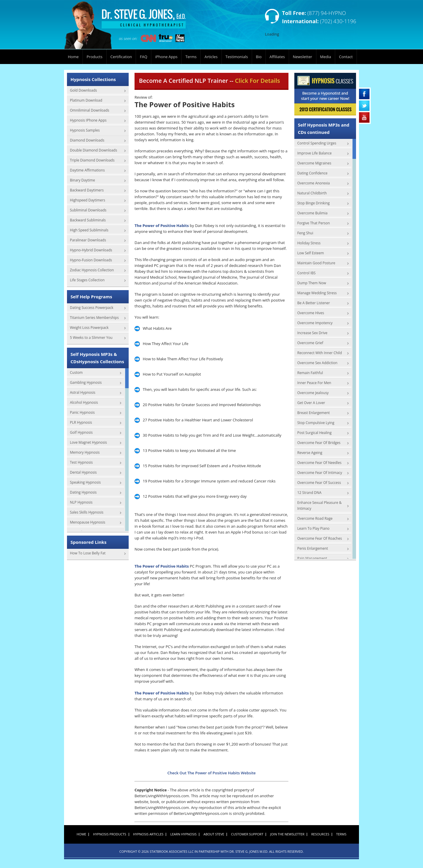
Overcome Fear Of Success (319, 483)
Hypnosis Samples (85, 130)
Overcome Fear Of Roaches (320, 538)
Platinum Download (86, 100)
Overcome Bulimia (312, 213)
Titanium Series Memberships (94, 318)
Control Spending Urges (317, 143)
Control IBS (306, 273)
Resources (320, 834)
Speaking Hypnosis (85, 482)
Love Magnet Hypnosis (88, 442)
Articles (211, 57)
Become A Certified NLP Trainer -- (209, 81)
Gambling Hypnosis (86, 382)
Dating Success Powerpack (92, 308)
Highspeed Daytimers (88, 200)
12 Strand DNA (309, 493)
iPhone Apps (166, 57)
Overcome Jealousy (313, 393)
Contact (346, 57)
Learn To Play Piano (313, 528)
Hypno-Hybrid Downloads (91, 250)
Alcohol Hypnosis (84, 402)
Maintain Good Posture (316, 263)
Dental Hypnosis (83, 472)
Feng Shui (305, 233)
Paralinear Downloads (88, 240)
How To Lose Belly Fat (88, 553)
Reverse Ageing (310, 453)
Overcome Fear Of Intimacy (320, 473)
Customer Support (247, 834)
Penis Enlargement (313, 548)
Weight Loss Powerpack (89, 328)
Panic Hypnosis (82, 412)
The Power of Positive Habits (162, 226)
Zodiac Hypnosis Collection (92, 270)
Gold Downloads (83, 90)
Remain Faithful (310, 373)
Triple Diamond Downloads (92, 160)
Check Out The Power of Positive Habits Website (212, 773)
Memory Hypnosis (85, 452)
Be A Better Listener (314, 303)
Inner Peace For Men (314, 383)
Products (95, 57)
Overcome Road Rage (315, 518)
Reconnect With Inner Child (320, 353)
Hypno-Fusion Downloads (91, 260)
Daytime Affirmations (87, 170)
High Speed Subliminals (89, 230)
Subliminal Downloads (88, 210)
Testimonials (237, 57)
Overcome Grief (310, 343)
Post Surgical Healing (314, 433)
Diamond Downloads (87, 140)
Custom (76, 372)
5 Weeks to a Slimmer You (91, 338)
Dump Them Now (312, 283)
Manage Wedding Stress (317, 293)
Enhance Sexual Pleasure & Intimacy (319, 506)
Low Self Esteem (311, 253)
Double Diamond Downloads (94, 150)
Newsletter (303, 57)
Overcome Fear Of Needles (319, 463)
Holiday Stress (309, 243)
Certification (121, 57)
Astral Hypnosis (83, 392)
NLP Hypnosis (81, 502)
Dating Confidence (312, 173)
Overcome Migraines (314, 163)
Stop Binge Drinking (313, 203)
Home (73, 57)
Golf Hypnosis (81, 432)
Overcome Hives (311, 313)
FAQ (143, 57)
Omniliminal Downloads (90, 110)
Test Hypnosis (81, 462)
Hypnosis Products (110, 834)
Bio (259, 57)
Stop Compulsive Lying (316, 423)
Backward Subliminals (88, 220)
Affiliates (277, 57)
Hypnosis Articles (148, 834)
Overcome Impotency (315, 323)
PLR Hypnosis (81, 422)
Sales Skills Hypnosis (87, 512)
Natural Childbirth (312, 193)
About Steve (214, 834)
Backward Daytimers (87, 190)
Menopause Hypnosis (88, 522)
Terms (191, 57)
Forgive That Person (314, 223)
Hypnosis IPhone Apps (88, 120)
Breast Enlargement (314, 413)
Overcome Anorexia (314, 183)
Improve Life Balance (314, 153)
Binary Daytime (82, 180)
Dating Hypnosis (83, 492)
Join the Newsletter (287, 834)
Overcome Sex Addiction (317, 363)
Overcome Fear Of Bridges (319, 443)
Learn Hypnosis (184, 834)
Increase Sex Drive (312, 333)
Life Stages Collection (87, 280)
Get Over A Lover (311, 403)
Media (326, 57)
